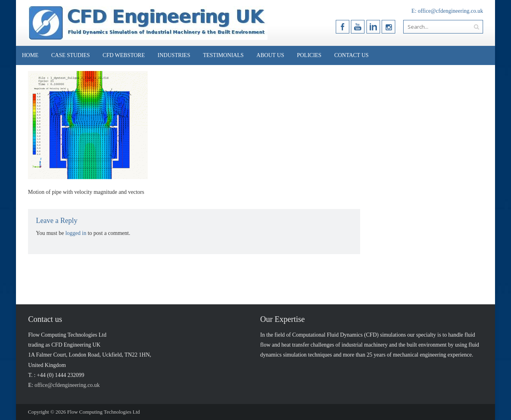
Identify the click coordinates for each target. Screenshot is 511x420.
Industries (174, 55)
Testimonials (223, 55)
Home (30, 55)
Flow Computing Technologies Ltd (103, 412)
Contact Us (351, 55)
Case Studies (70, 55)
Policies (309, 55)
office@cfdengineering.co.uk (451, 11)
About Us (270, 55)
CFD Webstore (124, 55)
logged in (76, 233)
